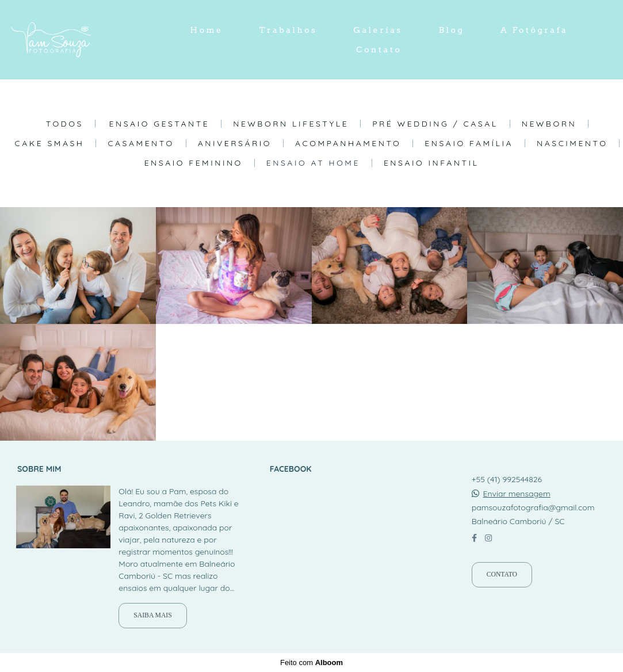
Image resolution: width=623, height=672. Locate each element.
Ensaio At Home (313, 163)
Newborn (549, 124)
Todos (65, 124)
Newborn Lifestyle (291, 124)
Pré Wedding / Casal (435, 124)
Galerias (378, 30)
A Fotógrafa (534, 30)
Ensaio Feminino (194, 163)
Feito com (311, 663)
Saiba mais (152, 615)
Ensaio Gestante (160, 124)
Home (207, 30)
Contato (379, 49)
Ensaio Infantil (431, 163)
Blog (452, 30)
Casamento (141, 143)
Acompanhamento (348, 143)
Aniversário (235, 143)
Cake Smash (50, 143)
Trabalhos (288, 30)
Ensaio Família (469, 143)
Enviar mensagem (517, 494)
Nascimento (572, 143)
